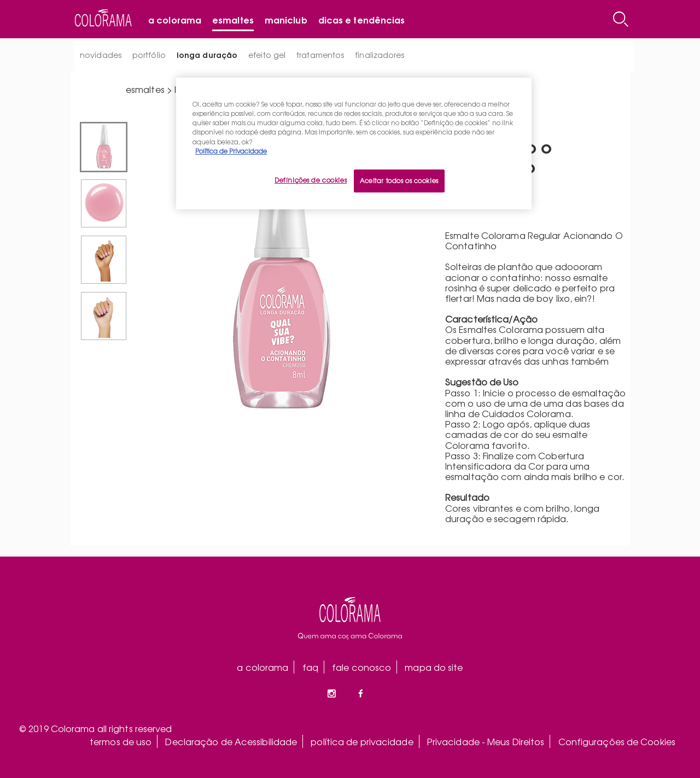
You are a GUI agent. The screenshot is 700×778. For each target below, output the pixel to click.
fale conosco (361, 667)
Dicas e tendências (362, 19)
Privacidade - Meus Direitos (486, 741)
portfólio (149, 55)
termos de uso (121, 741)
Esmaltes (233, 19)
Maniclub (286, 19)
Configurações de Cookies (617, 741)
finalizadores (380, 55)
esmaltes (145, 89)
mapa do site (434, 667)
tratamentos (320, 55)
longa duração (207, 54)
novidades (101, 55)
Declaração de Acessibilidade (231, 741)
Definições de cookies (311, 180)
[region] (354, 143)
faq (310, 667)
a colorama (262, 667)
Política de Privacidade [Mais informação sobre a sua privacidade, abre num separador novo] (231, 151)
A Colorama (175, 19)
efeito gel (267, 55)
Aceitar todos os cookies (399, 180)
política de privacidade (362, 741)
